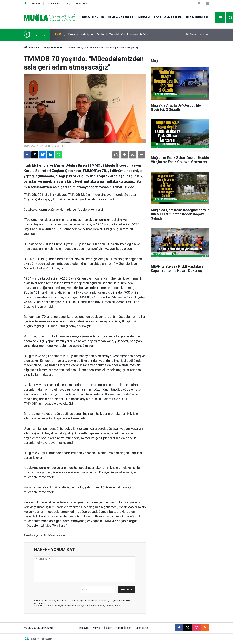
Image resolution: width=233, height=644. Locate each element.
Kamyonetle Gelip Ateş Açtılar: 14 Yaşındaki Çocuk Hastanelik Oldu (108, 35)
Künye (96, 628)
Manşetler (37, 4)
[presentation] (36, 35)
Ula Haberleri (197, 17)
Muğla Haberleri (121, 17)
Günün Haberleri (54, 4)
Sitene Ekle (81, 4)
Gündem (144, 17)
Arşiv (69, 4)
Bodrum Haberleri (168, 17)
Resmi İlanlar (93, 17)
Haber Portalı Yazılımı (41, 639)
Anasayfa (31, 48)
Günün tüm (197, 35)
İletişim (108, 628)
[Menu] (220, 18)
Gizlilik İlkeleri (124, 628)
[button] (124, 155)
